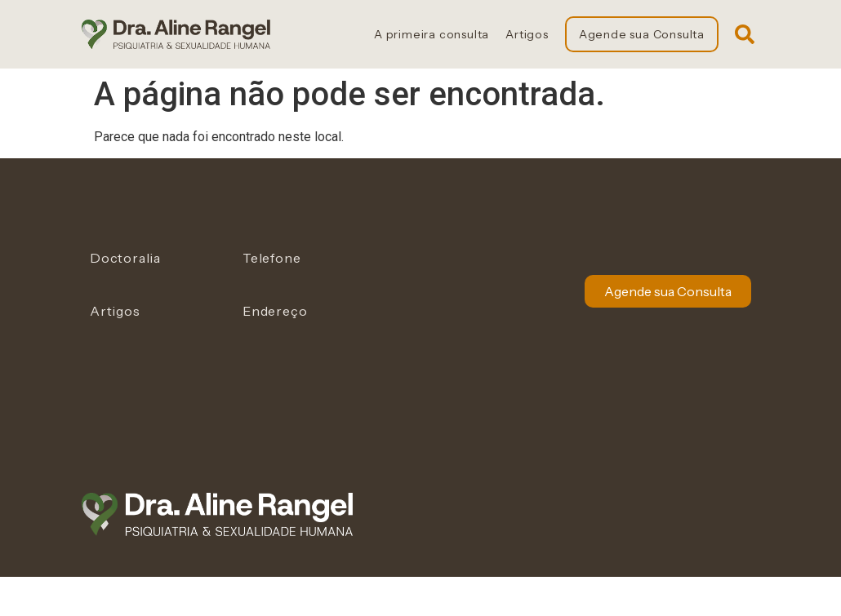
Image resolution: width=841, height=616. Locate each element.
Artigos (527, 34)
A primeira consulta (432, 34)
